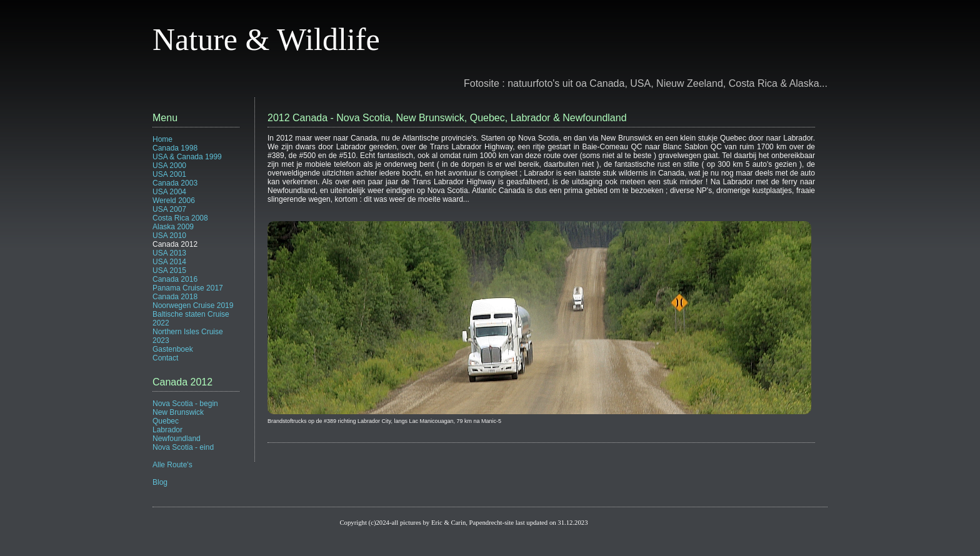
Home (162, 139)
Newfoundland (177, 439)
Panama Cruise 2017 (188, 288)
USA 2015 (169, 271)
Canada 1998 (175, 148)
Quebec (166, 421)
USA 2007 (169, 209)
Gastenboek (173, 349)
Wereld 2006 (174, 201)
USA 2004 (169, 192)
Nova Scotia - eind (183, 447)
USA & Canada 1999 (187, 157)
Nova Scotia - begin (185, 404)
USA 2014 (169, 262)
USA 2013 (169, 253)
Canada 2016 (175, 279)
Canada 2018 (175, 297)
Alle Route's (172, 465)
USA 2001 (169, 174)
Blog (160, 482)
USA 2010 (169, 236)
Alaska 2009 (173, 227)
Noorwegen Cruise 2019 (193, 305)
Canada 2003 (175, 183)
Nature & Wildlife (266, 39)
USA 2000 (169, 166)
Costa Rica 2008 (180, 218)
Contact (165, 358)
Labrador (167, 430)
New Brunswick (178, 412)
